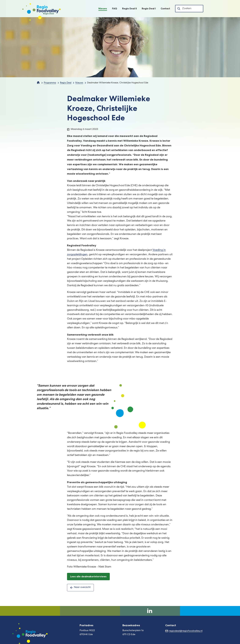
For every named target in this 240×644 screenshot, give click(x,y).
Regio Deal (66, 83)
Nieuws (79, 83)
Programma (50, 83)
